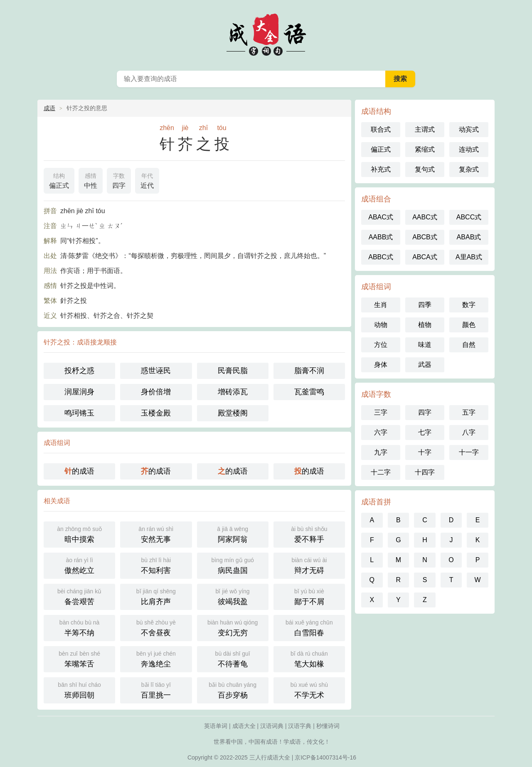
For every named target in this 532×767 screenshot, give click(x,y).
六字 (381, 432)
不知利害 (156, 565)
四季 (425, 305)
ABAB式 (469, 237)
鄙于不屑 (309, 596)
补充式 (381, 169)
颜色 (469, 325)
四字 (119, 180)
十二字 (381, 472)
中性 (91, 180)
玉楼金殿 (156, 413)
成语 (49, 108)
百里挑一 (156, 690)
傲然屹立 (79, 565)
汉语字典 (300, 726)
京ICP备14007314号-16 (325, 757)
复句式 (425, 169)
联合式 (381, 129)
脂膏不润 (309, 371)
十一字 (469, 452)
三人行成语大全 (270, 757)
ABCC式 (469, 217)
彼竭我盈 (233, 596)
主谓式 (425, 129)
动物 (381, 325)
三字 (381, 412)
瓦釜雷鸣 (309, 392)
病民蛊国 (233, 565)
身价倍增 (156, 392)
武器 (425, 365)
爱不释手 (309, 534)
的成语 (79, 471)
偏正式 (59, 180)
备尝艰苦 (79, 596)
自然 (469, 345)
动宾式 (469, 129)
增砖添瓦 (233, 392)
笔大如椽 (309, 658)
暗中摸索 (79, 534)
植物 (425, 325)
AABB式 (381, 237)
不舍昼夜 (156, 627)
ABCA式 (425, 257)
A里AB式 (469, 257)
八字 (469, 432)
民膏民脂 (233, 371)
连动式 (469, 149)
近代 (147, 180)
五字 (469, 412)
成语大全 (244, 726)
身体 (381, 365)
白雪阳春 (309, 627)
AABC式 (425, 217)
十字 (425, 452)
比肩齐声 (156, 596)
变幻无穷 (233, 627)
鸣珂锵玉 (79, 413)
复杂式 (469, 169)
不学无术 (309, 690)
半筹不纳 (79, 627)
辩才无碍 (309, 565)
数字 (469, 305)
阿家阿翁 (233, 534)
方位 (381, 345)
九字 (381, 452)
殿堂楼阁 (233, 413)
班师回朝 (79, 690)
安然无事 (156, 534)
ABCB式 (425, 237)
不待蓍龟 (233, 658)
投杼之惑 (79, 371)
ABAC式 (381, 217)
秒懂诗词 (328, 726)
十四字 (425, 472)
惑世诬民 (156, 371)
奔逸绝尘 (156, 658)
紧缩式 (425, 149)
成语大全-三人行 (266, 33)
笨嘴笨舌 (79, 658)
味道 (425, 345)
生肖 (381, 305)
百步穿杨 (233, 690)
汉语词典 (272, 726)
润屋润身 (79, 392)
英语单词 (216, 726)
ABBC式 (381, 257)
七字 (425, 432)
